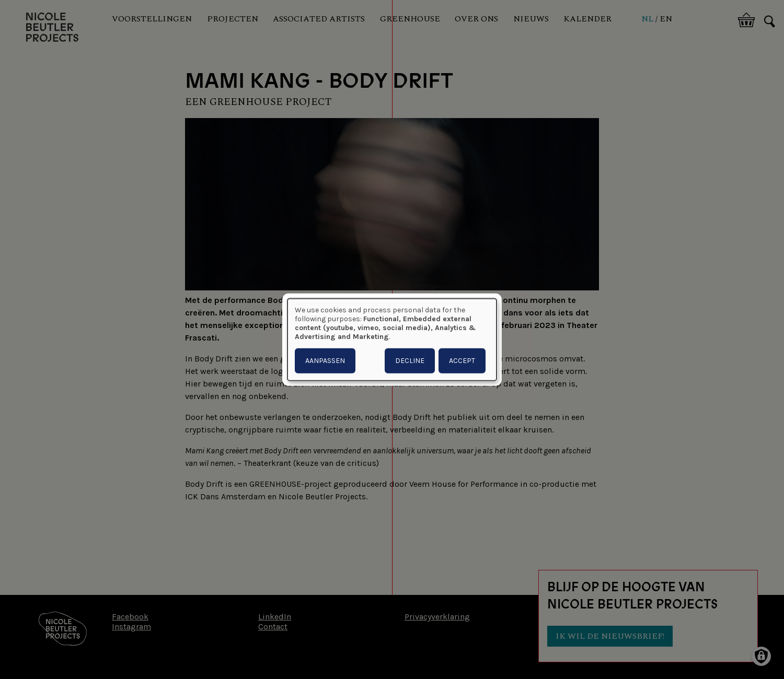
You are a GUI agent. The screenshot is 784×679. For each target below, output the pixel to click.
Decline (410, 360)
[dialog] (392, 340)
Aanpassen (325, 360)
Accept (462, 360)
